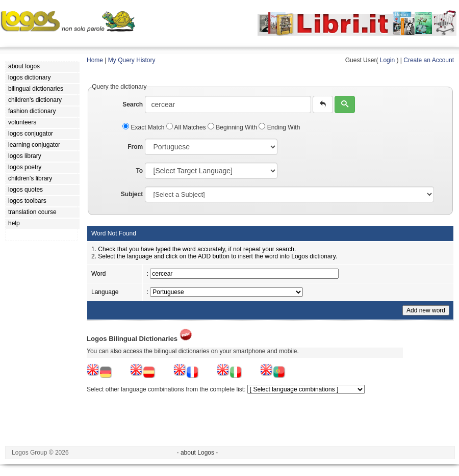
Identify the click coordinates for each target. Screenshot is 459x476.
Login (387, 60)
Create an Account (429, 60)
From (135, 147)
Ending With (279, 127)
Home (95, 60)
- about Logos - (198, 453)
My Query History (132, 60)
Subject (132, 194)
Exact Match (144, 127)
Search (133, 104)
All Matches (187, 127)
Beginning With (233, 127)
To (139, 171)
